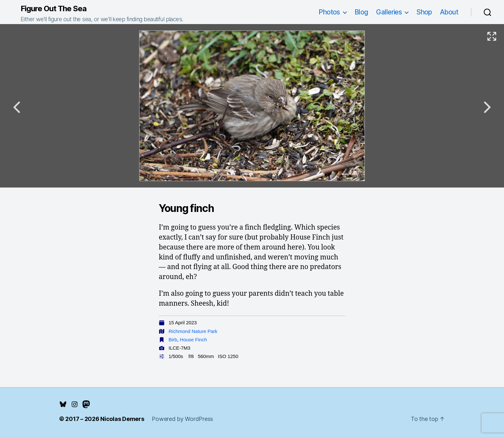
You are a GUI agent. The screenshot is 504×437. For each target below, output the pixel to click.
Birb (173, 340)
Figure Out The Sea (54, 9)
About (449, 12)
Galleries (389, 12)
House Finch (194, 340)
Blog (361, 12)
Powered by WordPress (182, 419)
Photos (329, 12)
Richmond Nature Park (193, 331)
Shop (424, 12)
